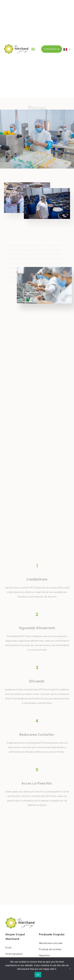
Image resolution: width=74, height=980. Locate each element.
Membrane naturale (51, 943)
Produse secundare (50, 949)
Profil (8, 948)
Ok (38, 975)
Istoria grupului (14, 954)
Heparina (44, 955)
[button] (33, 49)
